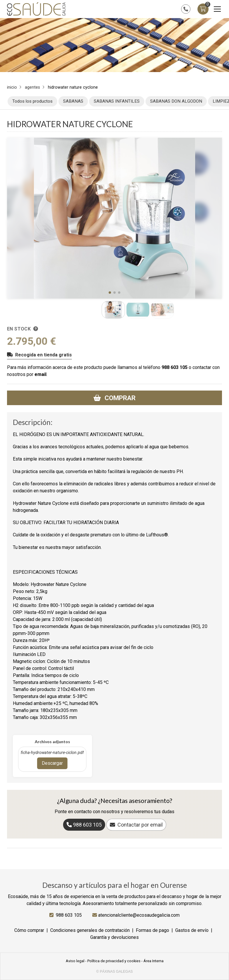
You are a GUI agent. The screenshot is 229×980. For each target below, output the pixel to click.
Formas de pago (152, 930)
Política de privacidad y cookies (114, 961)
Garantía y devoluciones (114, 937)
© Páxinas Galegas (115, 972)
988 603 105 (175, 367)
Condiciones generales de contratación (90, 930)
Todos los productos (32, 101)
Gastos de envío (192, 930)
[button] (110, 293)
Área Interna (153, 961)
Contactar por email (140, 825)
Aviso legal (75, 961)
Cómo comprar (29, 930)
